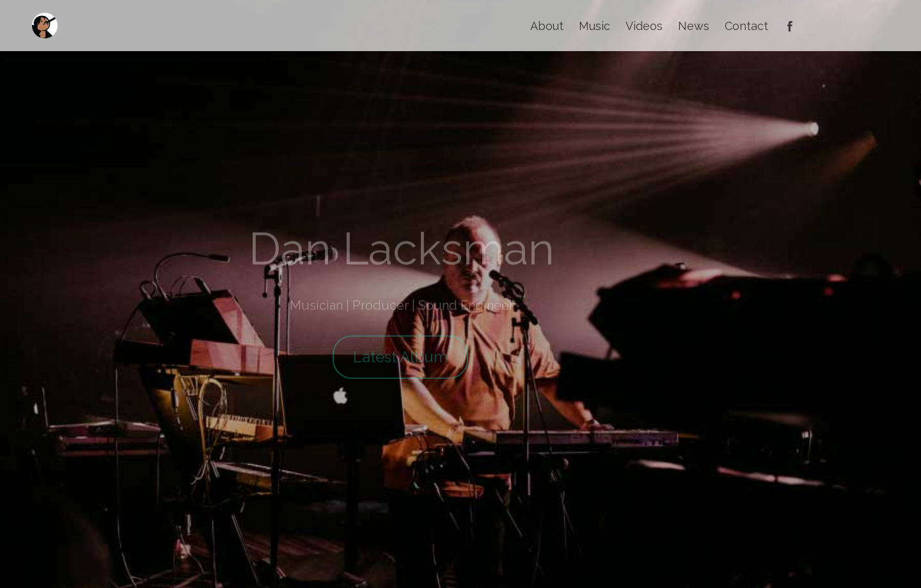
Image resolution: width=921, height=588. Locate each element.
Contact (746, 26)
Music (594, 26)
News (694, 26)
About (547, 26)
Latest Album (400, 364)
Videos (644, 26)
